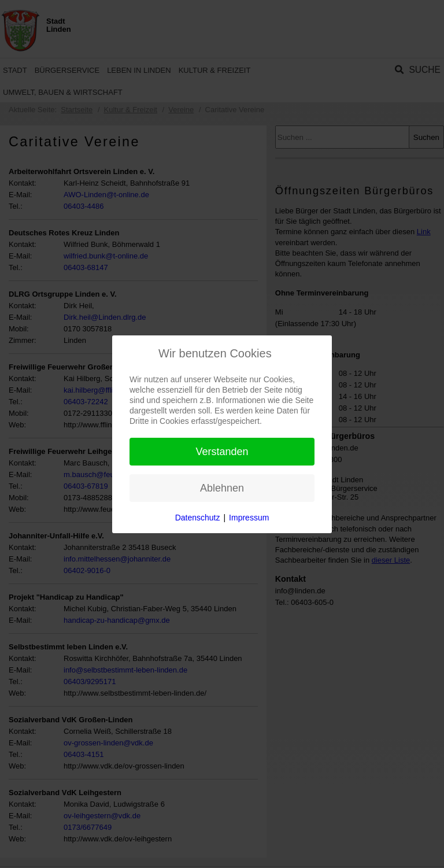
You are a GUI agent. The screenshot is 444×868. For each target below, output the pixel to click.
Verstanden (222, 452)
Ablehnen (222, 488)
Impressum (249, 518)
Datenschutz (198, 518)
